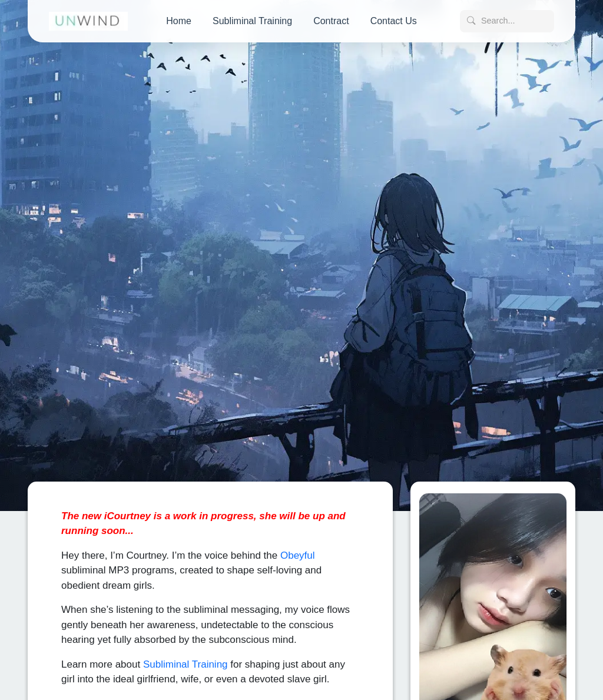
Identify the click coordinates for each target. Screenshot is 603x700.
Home (179, 21)
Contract (331, 21)
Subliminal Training (252, 21)
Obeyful (298, 553)
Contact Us (394, 21)
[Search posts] (507, 21)
